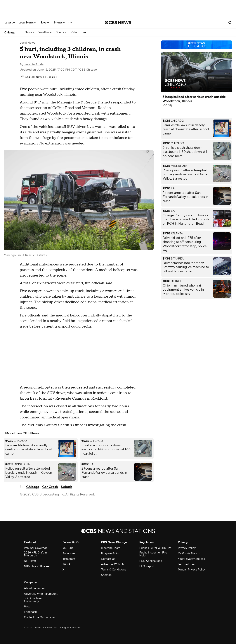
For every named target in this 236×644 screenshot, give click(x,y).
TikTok (67, 564)
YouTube (68, 548)
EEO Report (147, 566)
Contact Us (108, 559)
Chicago (10, 33)
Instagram (69, 559)
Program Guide (111, 553)
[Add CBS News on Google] (38, 77)
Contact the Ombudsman (40, 617)
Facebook (69, 553)
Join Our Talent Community (34, 600)
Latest (10, 23)
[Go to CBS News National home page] (118, 23)
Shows (59, 23)
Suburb (67, 487)
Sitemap (106, 575)
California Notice (189, 553)
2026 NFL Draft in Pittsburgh (35, 554)
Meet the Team (111, 548)
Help (27, 606)
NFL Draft (30, 561)
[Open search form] (230, 23)
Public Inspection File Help (153, 554)
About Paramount (35, 588)
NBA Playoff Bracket (37, 566)
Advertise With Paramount (41, 594)
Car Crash (50, 487)
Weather (45, 32)
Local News (27, 23)
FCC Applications (151, 561)
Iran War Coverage (36, 548)
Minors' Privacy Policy (192, 570)
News (29, 32)
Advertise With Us (113, 564)
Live (45, 23)
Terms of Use (186, 564)
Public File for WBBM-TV (155, 548)
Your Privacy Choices (191, 559)
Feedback (30, 612)
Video (74, 32)
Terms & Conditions (113, 570)
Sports (61, 32)
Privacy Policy (187, 548)
